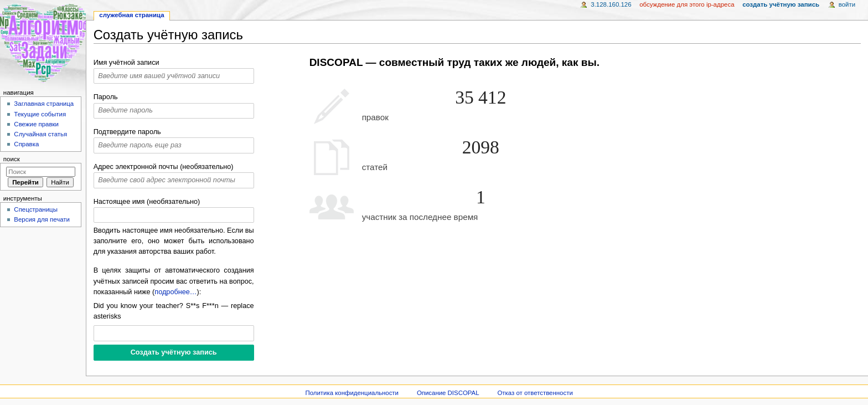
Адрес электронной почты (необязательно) (164, 167)
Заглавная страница (44, 104)
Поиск (12, 159)
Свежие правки (36, 124)
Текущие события (40, 114)
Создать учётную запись (781, 4)
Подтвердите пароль (127, 132)
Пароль (106, 97)
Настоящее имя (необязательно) (147, 202)
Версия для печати (42, 219)
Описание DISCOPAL (448, 393)
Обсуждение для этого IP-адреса (687, 4)
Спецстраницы (36, 209)
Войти (847, 4)
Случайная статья (40, 134)
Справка (26, 144)
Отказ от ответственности (535, 393)
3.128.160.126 (611, 4)
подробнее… (175, 292)
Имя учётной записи (126, 63)
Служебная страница (131, 15)
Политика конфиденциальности (352, 393)
